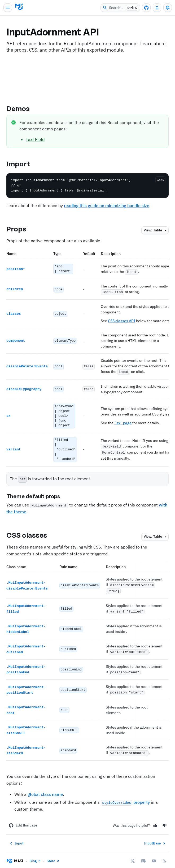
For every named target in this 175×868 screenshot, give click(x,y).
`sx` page (123, 422)
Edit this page (23, 820)
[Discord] (143, 855)
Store (53, 855)
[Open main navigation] (8, 8)
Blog (35, 855)
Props (21, 229)
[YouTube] (154, 855)
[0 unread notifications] (157, 8)
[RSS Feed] (164, 855)
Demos (23, 108)
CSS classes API (122, 320)
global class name (45, 788)
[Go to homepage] (19, 7)
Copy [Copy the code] (160, 180)
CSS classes (31, 533)
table (156, 230)
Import (23, 164)
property (125, 796)
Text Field (35, 139)
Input (16, 838)
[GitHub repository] (146, 8)
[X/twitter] (133, 855)
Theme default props (38, 495)
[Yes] (155, 820)
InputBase (155, 838)
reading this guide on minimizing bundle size (107, 205)
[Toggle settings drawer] (168, 8)
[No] (165, 820)
